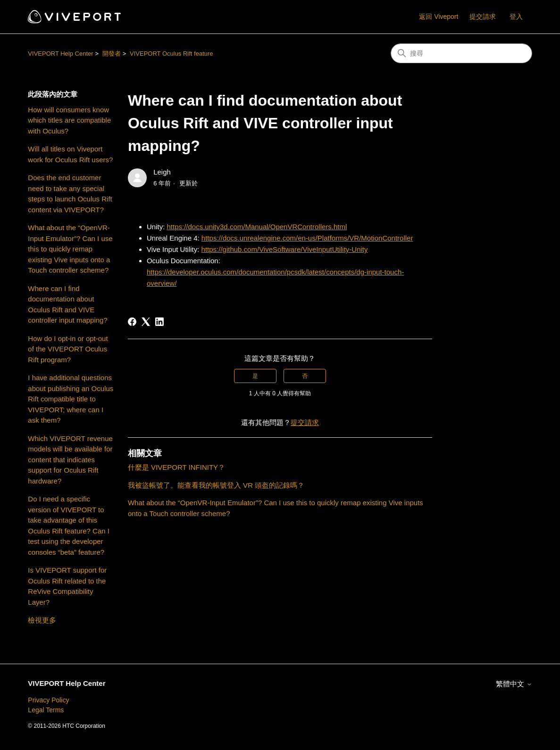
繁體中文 (514, 684)
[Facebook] (132, 322)
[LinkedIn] (159, 322)
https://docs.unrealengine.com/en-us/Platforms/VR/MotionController (307, 238)
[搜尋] (461, 53)
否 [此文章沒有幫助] (305, 376)
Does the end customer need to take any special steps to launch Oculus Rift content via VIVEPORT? (70, 194)
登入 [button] (516, 17)
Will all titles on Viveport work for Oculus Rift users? (70, 154)
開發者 (112, 54)
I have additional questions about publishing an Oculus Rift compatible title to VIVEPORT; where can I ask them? (71, 399)
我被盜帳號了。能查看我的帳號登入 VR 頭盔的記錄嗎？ (216, 485)
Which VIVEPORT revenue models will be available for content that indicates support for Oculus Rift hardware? (70, 460)
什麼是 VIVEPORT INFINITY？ (176, 467)
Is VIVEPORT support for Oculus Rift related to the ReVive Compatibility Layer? (67, 586)
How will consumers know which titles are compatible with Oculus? (69, 120)
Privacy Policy (48, 700)
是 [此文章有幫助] (255, 376)
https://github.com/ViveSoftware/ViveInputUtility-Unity (285, 249)
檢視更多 (42, 620)
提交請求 (483, 17)
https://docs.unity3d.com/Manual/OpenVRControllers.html (257, 227)
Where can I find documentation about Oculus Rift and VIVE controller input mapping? (67, 304)
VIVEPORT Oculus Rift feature (171, 54)
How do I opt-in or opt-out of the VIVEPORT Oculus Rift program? (68, 349)
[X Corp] (146, 322)
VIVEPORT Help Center (60, 54)
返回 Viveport (439, 17)
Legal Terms (46, 710)
